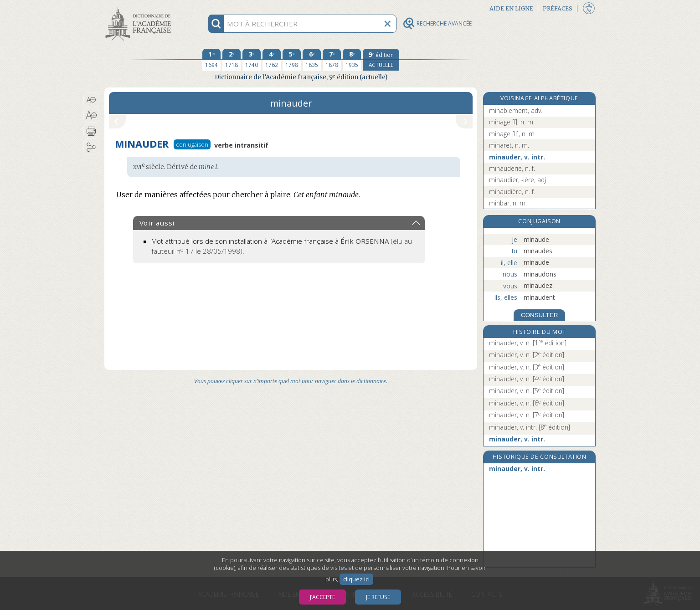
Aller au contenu (140, 8)
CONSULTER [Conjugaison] (539, 315)
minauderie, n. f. (512, 168)
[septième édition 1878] (332, 60)
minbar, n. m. (508, 203)
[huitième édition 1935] (352, 60)
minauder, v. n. (528, 343)
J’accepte (322, 597)
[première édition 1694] (211, 60)
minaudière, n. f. (512, 192)
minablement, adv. (516, 110)
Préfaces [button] (558, 8)
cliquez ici (356, 579)
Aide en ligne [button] (511, 8)
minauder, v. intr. (517, 157)
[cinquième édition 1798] (292, 60)
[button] (91, 100)
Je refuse (378, 597)
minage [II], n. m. (512, 134)
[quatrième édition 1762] (272, 60)
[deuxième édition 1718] (232, 60)
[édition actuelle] (381, 60)
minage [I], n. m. (512, 122)
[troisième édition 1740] (252, 60)
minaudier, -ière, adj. (518, 180)
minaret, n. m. (509, 145)
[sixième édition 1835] (312, 60)
